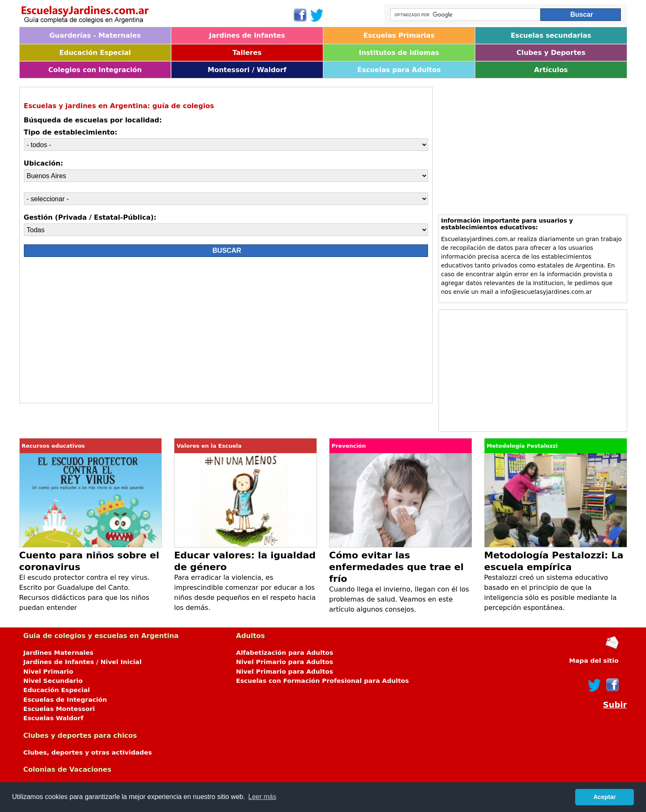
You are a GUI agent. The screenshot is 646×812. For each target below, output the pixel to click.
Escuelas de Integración (65, 700)
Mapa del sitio (594, 661)
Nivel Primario (48, 672)
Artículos (551, 70)
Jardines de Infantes (247, 35)
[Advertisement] (99, 332)
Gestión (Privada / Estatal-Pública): (90, 217)
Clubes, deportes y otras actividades (88, 752)
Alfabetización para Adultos (285, 653)
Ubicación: (44, 163)
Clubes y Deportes (551, 53)
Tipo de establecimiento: (71, 132)
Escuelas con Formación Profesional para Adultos (322, 681)
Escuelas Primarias (399, 35)
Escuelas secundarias (551, 35)
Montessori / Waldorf (247, 70)
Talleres (247, 53)
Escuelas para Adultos (399, 70)
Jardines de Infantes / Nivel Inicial (83, 662)
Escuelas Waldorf (53, 718)
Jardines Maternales (58, 653)
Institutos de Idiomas (399, 53)
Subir (615, 705)
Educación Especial (95, 53)
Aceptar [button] (604, 797)
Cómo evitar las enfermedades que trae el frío (396, 567)
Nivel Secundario (53, 681)
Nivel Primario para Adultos (285, 662)
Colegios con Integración (95, 70)
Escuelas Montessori (59, 709)
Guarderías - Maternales (95, 35)
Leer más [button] (262, 797)
